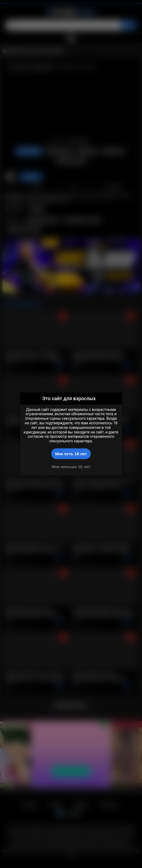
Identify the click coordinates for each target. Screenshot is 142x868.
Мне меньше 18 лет (71, 466)
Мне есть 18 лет (71, 454)
